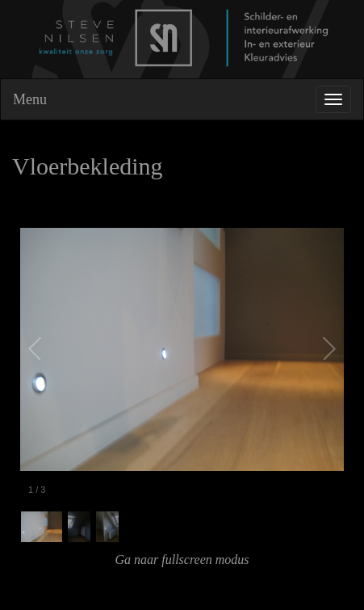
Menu (30, 99)
